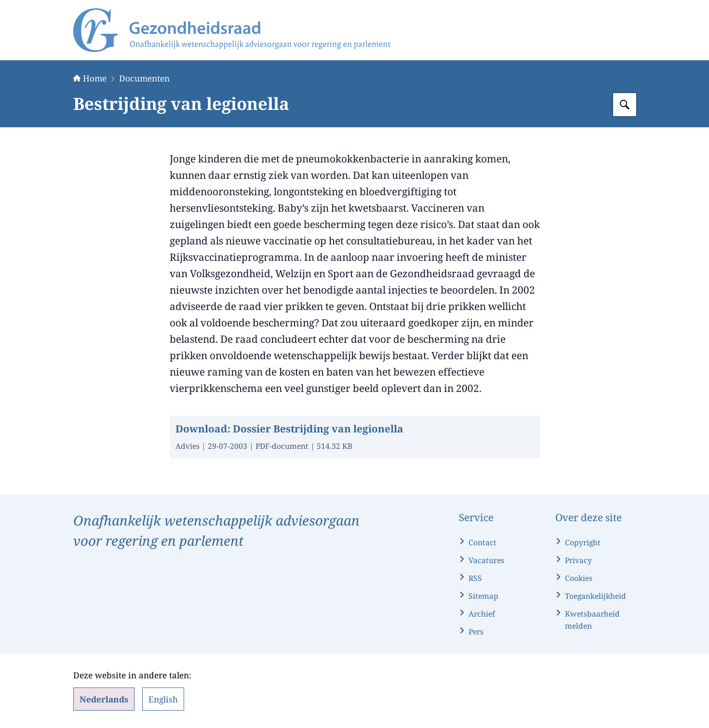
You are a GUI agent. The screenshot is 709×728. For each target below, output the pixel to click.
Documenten (144, 78)
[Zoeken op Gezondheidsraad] (625, 105)
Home (90, 78)
